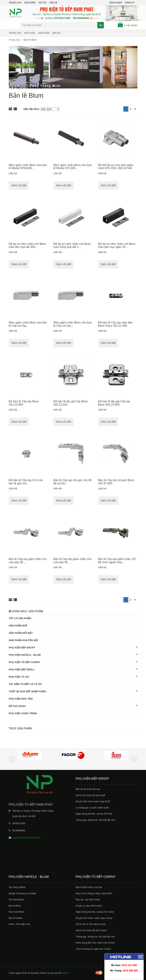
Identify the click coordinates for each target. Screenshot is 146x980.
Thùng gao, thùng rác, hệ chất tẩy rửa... (96, 820)
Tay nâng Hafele (17, 887)
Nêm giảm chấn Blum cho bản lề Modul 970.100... (73, 167)
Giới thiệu (30, 33)
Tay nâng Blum (16, 899)
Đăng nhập (116, 3)
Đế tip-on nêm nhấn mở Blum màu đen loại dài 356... (27, 245)
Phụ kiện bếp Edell (73, 669)
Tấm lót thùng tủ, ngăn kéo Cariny (93, 949)
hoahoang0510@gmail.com (27, 838)
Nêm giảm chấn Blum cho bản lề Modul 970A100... (28, 167)
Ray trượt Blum (17, 912)
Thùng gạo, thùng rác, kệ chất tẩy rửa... (96, 937)
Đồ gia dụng (73, 706)
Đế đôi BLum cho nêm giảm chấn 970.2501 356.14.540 (116, 167)
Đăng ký (130, 3)
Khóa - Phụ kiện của (19, 924)
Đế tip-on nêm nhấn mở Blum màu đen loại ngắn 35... (117, 245)
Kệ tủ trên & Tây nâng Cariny (91, 924)
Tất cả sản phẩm (20, 618)
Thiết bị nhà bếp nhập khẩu (73, 691)
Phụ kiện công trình (23, 713)
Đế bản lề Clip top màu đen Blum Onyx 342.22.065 (115, 324)
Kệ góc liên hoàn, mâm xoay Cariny (94, 918)
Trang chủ (15, 33)
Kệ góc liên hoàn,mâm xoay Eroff (93, 801)
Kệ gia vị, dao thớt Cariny (89, 906)
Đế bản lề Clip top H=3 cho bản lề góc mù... (26, 482)
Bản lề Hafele (16, 918)
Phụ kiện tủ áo (73, 677)
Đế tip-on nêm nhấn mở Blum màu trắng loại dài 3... (72, 245)
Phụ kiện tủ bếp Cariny (73, 662)
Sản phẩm (30, 3)
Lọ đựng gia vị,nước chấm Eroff (92, 808)
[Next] (135, 109)
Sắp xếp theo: (32, 109)
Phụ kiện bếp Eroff (73, 647)
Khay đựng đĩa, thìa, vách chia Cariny (95, 943)
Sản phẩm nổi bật (21, 633)
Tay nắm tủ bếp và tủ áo (25, 684)
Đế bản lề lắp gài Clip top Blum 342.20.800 (114, 403)
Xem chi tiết (19, 185)
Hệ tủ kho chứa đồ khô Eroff (90, 795)
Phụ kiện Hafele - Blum (73, 655)
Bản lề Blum (15, 906)
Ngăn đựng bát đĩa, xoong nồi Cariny (95, 912)
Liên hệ (53, 3)
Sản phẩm (44, 33)
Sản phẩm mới (18, 626)
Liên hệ (56, 33)
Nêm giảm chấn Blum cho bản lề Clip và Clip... (28, 324)
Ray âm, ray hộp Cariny (88, 899)
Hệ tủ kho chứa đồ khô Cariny (91, 930)
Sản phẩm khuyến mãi (23, 640)
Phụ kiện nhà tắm (21, 699)
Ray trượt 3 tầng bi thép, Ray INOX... (95, 893)
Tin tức (42, 3)
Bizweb (65, 973)
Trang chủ (15, 3)
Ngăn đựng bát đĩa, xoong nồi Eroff (94, 814)
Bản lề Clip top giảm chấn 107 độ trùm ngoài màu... (117, 561)
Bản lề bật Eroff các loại (88, 789)
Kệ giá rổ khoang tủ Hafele (23, 893)
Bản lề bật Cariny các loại (89, 887)
